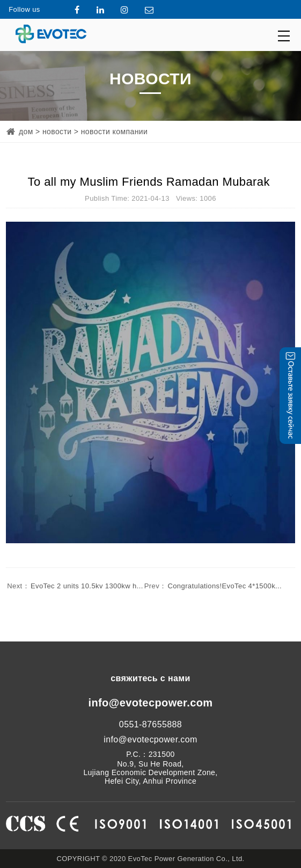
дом (26, 132)
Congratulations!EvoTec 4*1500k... (212, 586)
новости (57, 132)
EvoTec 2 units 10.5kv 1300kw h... (75, 586)
